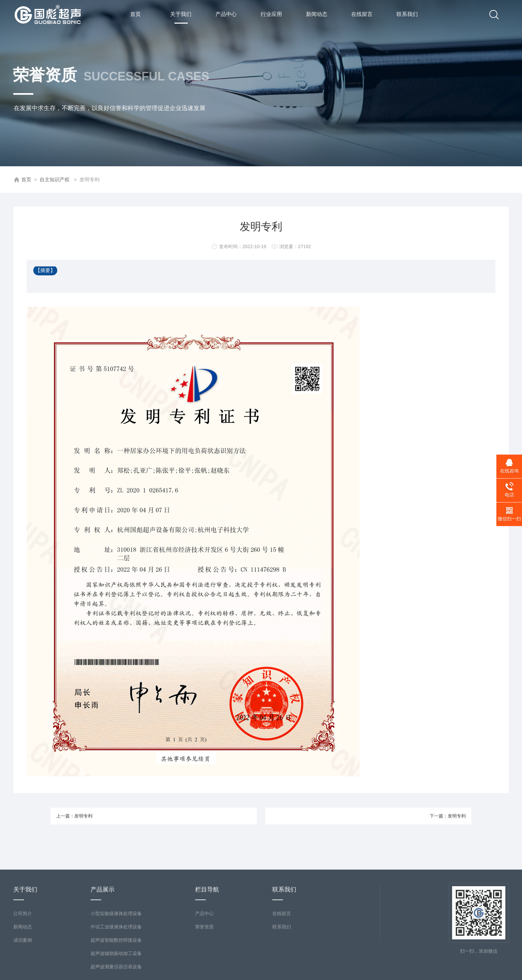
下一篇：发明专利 (406, 816)
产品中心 (226, 14)
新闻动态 (316, 14)
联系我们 (407, 14)
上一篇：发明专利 (116, 816)
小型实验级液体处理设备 (116, 952)
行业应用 (271, 14)
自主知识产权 (55, 180)
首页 (135, 14)
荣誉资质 (204, 965)
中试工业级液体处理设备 (116, 965)
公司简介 (23, 952)
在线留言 (362, 14)
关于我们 (180, 18)
